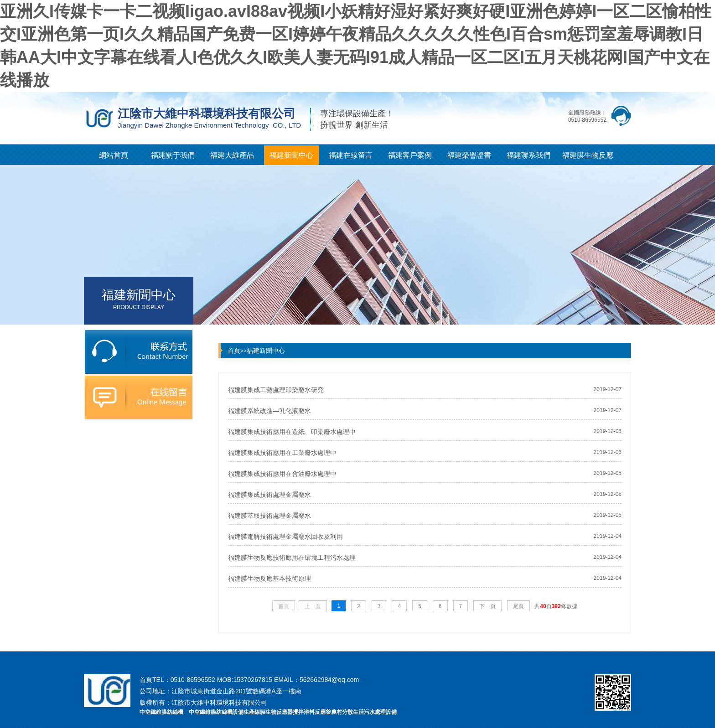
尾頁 (518, 606)
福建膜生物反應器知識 (588, 158)
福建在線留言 (351, 155)
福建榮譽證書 (469, 155)
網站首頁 (114, 155)
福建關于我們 (173, 155)
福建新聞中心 (291, 155)
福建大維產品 (232, 155)
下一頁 (487, 606)
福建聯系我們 (528, 155)
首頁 (234, 351)
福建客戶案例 (410, 155)
